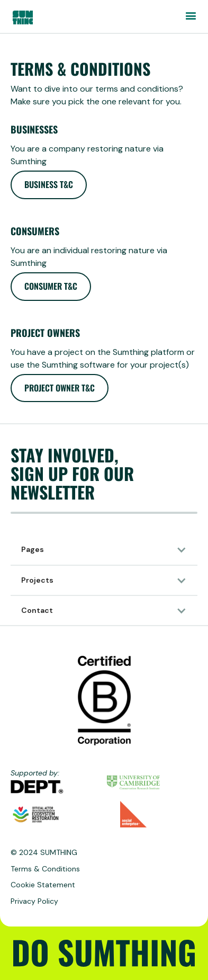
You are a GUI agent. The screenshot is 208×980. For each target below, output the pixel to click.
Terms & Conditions (45, 869)
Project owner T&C (60, 388)
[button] (191, 16)
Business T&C (49, 184)
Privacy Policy (34, 901)
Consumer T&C (51, 286)
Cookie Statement (43, 885)
